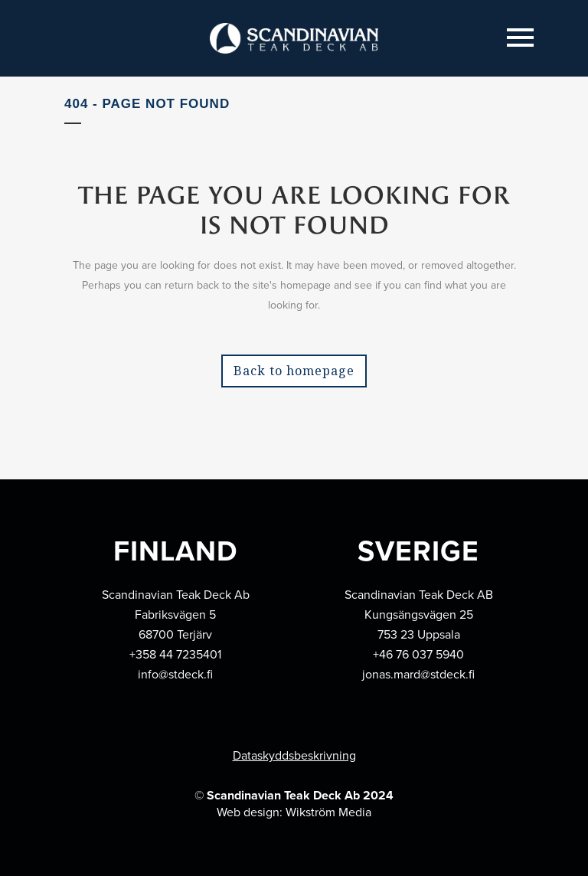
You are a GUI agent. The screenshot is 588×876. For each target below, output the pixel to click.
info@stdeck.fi (175, 674)
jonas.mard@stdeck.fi (418, 674)
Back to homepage (294, 371)
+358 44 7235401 (175, 654)
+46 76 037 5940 (418, 654)
